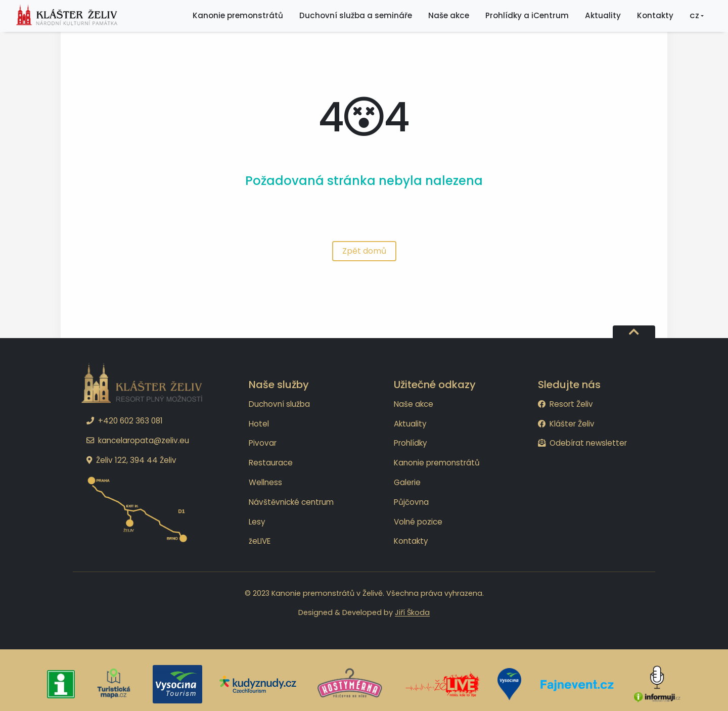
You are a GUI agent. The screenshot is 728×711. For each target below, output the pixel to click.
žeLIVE (260, 541)
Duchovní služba (279, 404)
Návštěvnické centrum (291, 502)
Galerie (407, 482)
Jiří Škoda (412, 612)
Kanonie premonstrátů (437, 463)
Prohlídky (411, 443)
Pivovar (263, 443)
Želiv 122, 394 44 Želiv (131, 460)
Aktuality (410, 424)
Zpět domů (364, 251)
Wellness (265, 482)
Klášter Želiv (566, 424)
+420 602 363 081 (125, 421)
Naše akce (414, 404)
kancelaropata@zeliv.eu (138, 440)
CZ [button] (694, 19)
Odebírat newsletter (582, 443)
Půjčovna (411, 502)
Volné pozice (418, 522)
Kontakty (411, 541)
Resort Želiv (565, 404)
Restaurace (271, 463)
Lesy (257, 522)
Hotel (259, 424)
